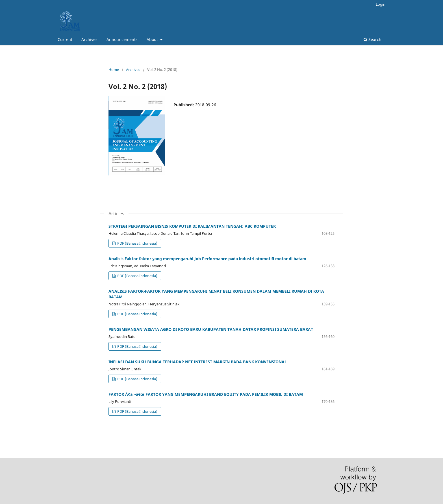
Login (381, 4)
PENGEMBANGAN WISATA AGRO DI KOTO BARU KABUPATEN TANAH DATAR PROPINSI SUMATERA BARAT (211, 329)
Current (65, 39)
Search (373, 39)
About (153, 39)
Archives (89, 39)
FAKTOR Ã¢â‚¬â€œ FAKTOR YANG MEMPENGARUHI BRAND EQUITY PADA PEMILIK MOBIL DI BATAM (206, 394)
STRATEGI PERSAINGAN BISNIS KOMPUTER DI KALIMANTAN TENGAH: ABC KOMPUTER (192, 226)
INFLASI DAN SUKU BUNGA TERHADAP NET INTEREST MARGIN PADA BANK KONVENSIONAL (198, 362)
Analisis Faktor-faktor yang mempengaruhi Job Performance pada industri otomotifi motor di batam (207, 259)
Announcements (122, 39)
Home (114, 69)
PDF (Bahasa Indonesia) (137, 243)
